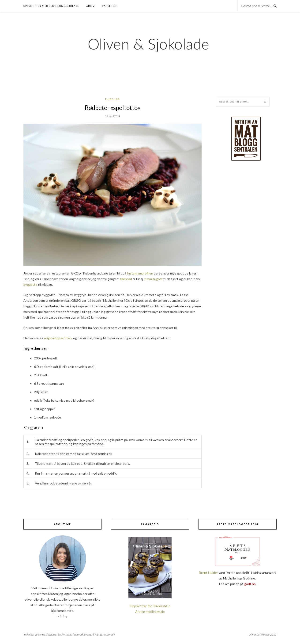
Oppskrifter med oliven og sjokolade (51, 6)
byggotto (30, 284)
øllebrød (126, 279)
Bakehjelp (110, 6)
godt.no (250, 584)
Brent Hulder (208, 573)
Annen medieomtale (150, 612)
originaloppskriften (58, 338)
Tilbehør (112, 99)
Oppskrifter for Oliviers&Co (150, 606)
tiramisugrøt (154, 279)
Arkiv (90, 6)
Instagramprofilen (140, 273)
